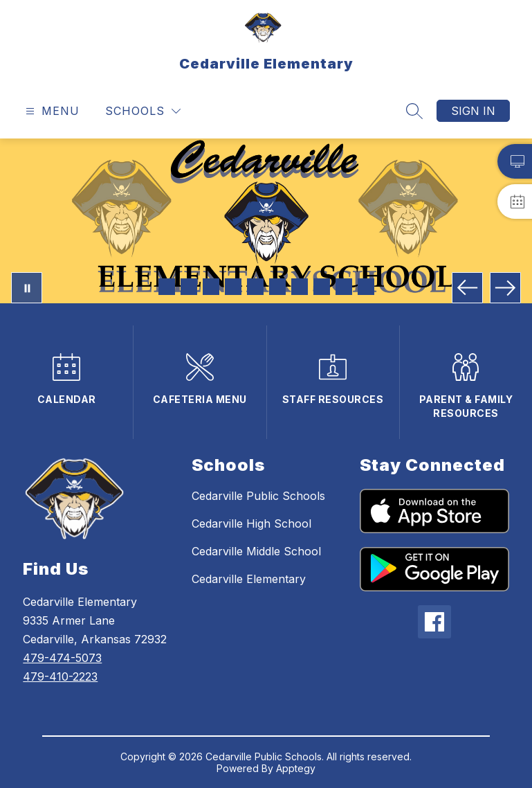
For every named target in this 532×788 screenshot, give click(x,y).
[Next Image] (505, 288)
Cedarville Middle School (256, 551)
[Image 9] (344, 287)
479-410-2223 (60, 677)
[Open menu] (51, 111)
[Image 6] (277, 287)
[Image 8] (322, 287)
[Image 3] (211, 287)
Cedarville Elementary (249, 579)
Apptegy (296, 768)
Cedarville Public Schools (258, 496)
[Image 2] (189, 287)
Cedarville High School (251, 523)
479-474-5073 (62, 658)
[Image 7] (300, 287)
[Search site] (414, 111)
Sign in (473, 111)
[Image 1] (167, 287)
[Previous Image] (467, 288)
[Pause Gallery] (27, 288)
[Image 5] (255, 287)
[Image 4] (233, 287)
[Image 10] (366, 287)
